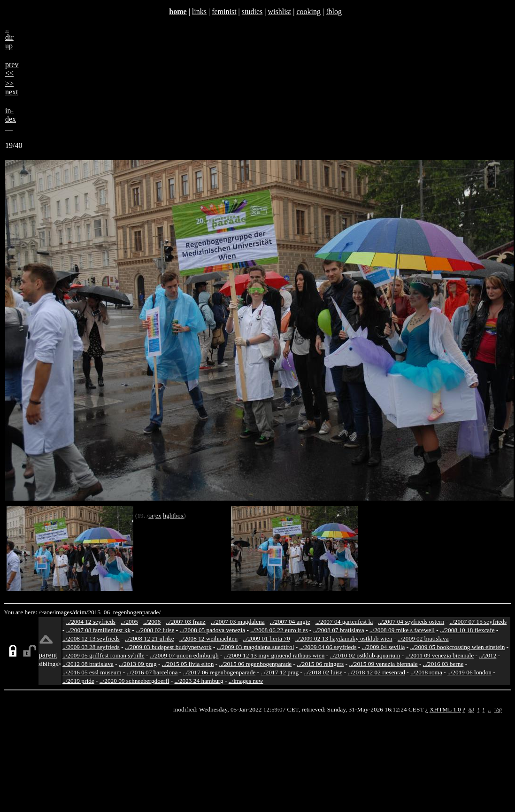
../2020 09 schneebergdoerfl (135, 681)
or (151, 515)
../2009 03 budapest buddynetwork (168, 647)
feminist (224, 12)
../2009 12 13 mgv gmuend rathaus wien (274, 655)
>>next (12, 88)
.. (489, 709)
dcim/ (81, 612)
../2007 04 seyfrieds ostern (411, 622)
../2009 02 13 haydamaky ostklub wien (344, 638)
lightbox (173, 515)
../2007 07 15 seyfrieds (478, 622)
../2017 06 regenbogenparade (219, 672)
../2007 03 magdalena (238, 622)
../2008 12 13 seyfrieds (91, 638)
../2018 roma (426, 672)
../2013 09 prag (138, 664)
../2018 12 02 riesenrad (376, 672)
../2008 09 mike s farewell (402, 630)
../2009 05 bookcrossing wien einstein (457, 647)
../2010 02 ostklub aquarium (365, 655)
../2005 (129, 622)
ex (158, 515)
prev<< (12, 69)
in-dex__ (11, 119)
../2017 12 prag (280, 672)
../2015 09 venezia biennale (383, 664)
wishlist (279, 12)
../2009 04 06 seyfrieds (328, 647)
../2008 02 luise (155, 630)
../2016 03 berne (443, 664)
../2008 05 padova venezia (213, 630)
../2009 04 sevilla (383, 647)
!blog (334, 12)
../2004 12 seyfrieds (91, 622)
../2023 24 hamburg (199, 681)
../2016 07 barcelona (152, 672)
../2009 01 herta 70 (266, 638)
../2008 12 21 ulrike (150, 638)
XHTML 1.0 (445, 709)
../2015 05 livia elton (188, 664)
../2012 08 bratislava (88, 664)
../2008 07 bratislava (339, 630)
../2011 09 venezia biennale (440, 655)
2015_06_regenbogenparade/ (124, 612)
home (178, 12)
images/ (64, 612)
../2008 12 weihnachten (208, 638)
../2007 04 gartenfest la (344, 622)
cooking (308, 12)
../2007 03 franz (185, 622)
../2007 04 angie (290, 622)
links (199, 12)
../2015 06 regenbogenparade (256, 664)
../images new (246, 681)
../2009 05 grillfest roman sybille (104, 655)
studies (252, 12)
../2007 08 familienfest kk (98, 630)
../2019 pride (78, 681)
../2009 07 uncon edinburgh (184, 655)
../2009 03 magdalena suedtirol (256, 647)
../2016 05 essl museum (92, 672)
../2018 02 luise (323, 672)
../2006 (152, 622)
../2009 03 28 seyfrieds (91, 647)
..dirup (9, 37)
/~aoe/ (47, 612)
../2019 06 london (469, 672)
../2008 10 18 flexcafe (467, 630)
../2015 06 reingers (320, 664)
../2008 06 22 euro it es (279, 630)
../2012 (488, 655)
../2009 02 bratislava (423, 638)
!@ (498, 709)
